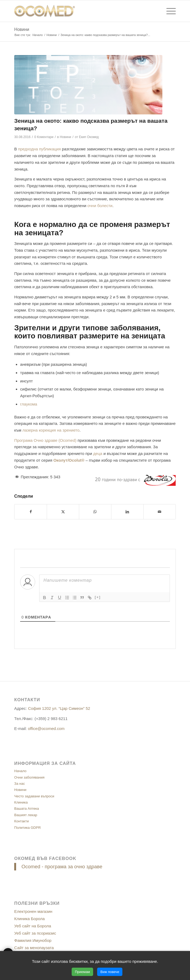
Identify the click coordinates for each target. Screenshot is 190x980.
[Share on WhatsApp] (95, 512)
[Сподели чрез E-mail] (160, 512)
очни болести (100, 206)
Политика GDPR (28, 828)
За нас (20, 784)
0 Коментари (44, 137)
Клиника (21, 802)
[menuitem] (168, 11)
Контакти (21, 821)
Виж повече (110, 972)
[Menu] (168, 11)
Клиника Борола (30, 919)
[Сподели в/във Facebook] (31, 512)
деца (98, 453)
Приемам (82, 972)
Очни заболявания (29, 777)
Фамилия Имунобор (33, 940)
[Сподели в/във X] (63, 512)
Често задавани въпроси (34, 796)
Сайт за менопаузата (34, 948)
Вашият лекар (26, 815)
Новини (22, 29)
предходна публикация (39, 149)
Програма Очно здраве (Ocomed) (45, 440)
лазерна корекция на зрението (51, 430)
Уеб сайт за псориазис (35, 933)
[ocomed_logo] (79, 11)
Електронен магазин (33, 911)
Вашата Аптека (27, 809)
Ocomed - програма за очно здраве (62, 867)
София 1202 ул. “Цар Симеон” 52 (59, 708)
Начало (20, 771)
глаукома (29, 404)
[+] (98, 597)
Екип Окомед (89, 137)
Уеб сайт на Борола (33, 926)
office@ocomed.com (46, 728)
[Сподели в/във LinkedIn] (127, 512)
